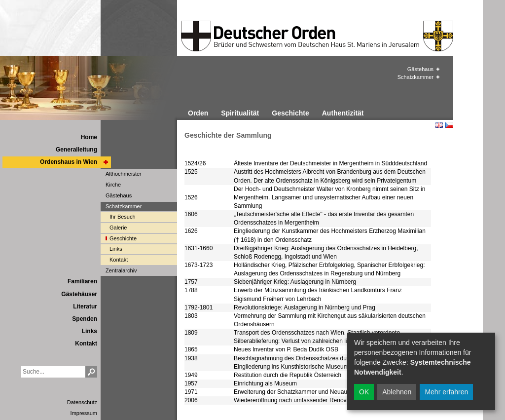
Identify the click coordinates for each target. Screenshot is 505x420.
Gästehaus (420, 69)
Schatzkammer (415, 77)
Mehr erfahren (446, 392)
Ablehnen (397, 392)
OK (364, 392)
